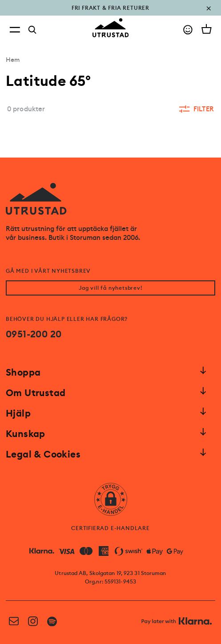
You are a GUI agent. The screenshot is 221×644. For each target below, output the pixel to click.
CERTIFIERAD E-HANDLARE (110, 528)
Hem (13, 60)
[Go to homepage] (111, 28)
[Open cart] (207, 29)
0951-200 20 (34, 334)
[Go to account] (188, 30)
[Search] (32, 30)
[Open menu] (15, 30)
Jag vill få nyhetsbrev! (110, 288)
